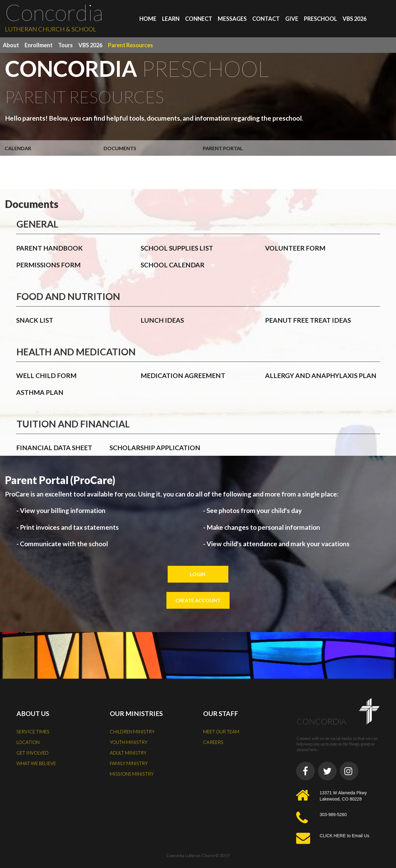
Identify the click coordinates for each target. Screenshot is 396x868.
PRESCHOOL (320, 19)
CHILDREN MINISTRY (132, 732)
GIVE (292, 19)
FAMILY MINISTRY (129, 763)
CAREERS (213, 742)
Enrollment (39, 45)
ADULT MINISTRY (128, 753)
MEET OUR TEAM (221, 732)
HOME (148, 19)
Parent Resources (130, 45)
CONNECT (199, 19)
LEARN (171, 19)
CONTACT (266, 19)
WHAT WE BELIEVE (36, 763)
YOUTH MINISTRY (129, 742)
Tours (65, 45)
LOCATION (28, 742)
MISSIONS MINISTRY (132, 774)
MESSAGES (232, 19)
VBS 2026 (354, 19)
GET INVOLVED (33, 753)
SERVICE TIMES (33, 732)
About (11, 45)
